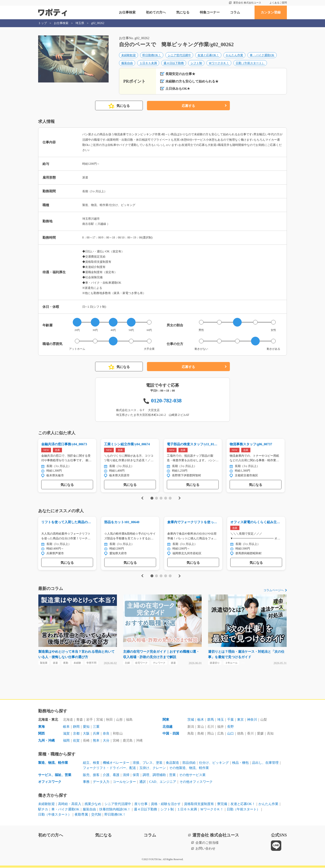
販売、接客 (91, 775)
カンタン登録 (271, 12)
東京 (240, 720)
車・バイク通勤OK (262, 55)
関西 (41, 734)
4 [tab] (166, 498)
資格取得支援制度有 (199, 804)
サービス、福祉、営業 (55, 775)
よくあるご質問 (278, 3)
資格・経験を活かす (166, 804)
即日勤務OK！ (152, 55)
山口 (230, 734)
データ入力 (101, 782)
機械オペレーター (116, 763)
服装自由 (127, 63)
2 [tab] (156, 498)
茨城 (191, 720)
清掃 (126, 775)
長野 (230, 727)
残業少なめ (93, 804)
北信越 (167, 727)
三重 (96, 727)
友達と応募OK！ (208, 55)
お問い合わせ (205, 849)
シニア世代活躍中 (179, 55)
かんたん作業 (234, 55)
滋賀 (66, 734)
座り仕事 (141, 804)
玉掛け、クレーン (153, 768)
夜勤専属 (81, 815)
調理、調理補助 (154, 775)
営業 (172, 775)
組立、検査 (91, 763)
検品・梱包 (240, 763)
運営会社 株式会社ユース (247, 3)
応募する (188, 106)
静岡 (76, 727)
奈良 (106, 734)
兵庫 (96, 734)
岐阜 (66, 727)
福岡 (66, 741)
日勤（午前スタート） (250, 63)
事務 (86, 782)
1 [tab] (152, 498)
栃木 (201, 720)
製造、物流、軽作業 (53, 763)
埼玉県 (80, 23)
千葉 (230, 720)
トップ (42, 23)
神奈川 (252, 720)
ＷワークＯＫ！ (219, 63)
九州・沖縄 (46, 741)
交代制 (96, 815)
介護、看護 (111, 775)
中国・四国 (171, 734)
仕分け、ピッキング (214, 763)
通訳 (143, 782)
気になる (183, 12)
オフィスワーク (50, 782)
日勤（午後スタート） (55, 815)
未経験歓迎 (129, 55)
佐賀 (76, 741)
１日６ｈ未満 (148, 63)
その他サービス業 (192, 775)
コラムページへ (274, 590)
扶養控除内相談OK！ (115, 809)
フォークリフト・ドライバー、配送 (109, 768)
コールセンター (124, 782)
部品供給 (189, 763)
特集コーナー (210, 12)
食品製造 (172, 763)
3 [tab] (161, 498)
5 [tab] (170, 498)
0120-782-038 (166, 401)
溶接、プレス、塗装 (148, 763)
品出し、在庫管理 (265, 763)
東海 (41, 727)
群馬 (211, 720)
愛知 (86, 727)
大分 (106, 741)
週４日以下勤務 (174, 63)
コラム (235, 12)
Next (179, 498)
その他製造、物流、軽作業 (189, 768)
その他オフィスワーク (196, 782)
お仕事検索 (127, 12)
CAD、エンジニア (163, 782)
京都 (76, 734)
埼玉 (221, 720)
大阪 (86, 734)
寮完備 (222, 804)
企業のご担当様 (207, 843)
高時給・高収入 (70, 804)
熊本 (96, 741)
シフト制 (196, 63)
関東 (166, 720)
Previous (142, 498)
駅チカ (43, 809)
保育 (136, 775)
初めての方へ (156, 12)
